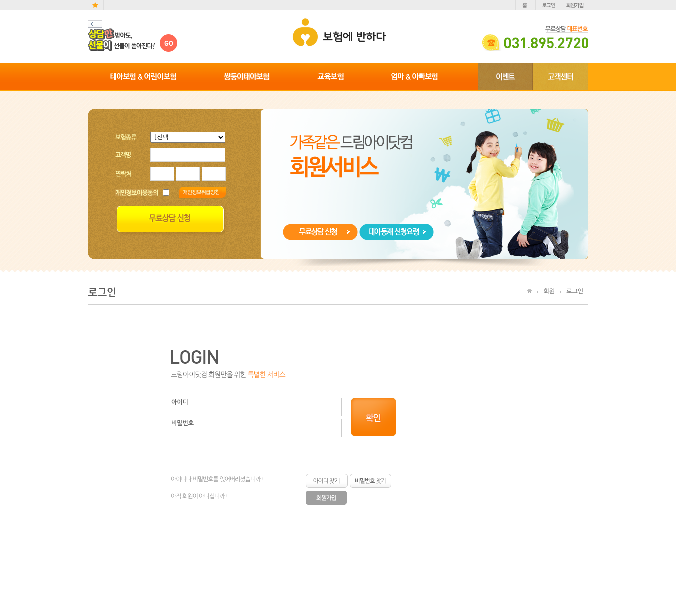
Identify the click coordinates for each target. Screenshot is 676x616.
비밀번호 (183, 423)
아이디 (180, 402)
